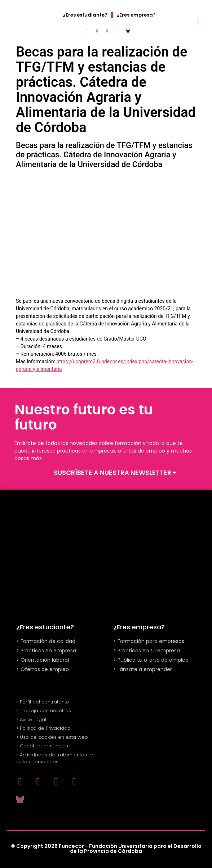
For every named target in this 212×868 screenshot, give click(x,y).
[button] (198, 21)
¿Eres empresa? (136, 15)
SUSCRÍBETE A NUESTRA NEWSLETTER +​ (115, 473)
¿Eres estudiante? (85, 15)
